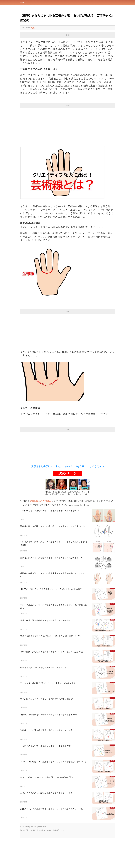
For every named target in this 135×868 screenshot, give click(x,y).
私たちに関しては (26, 860)
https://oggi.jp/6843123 (40, 530)
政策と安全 (36, 860)
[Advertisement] (67, 53)
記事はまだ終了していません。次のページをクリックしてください (68, 496)
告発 (33, 28)
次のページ (68, 503)
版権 (54, 860)
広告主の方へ (61, 860)
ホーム (23, 3)
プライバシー (48, 860)
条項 (42, 860)
